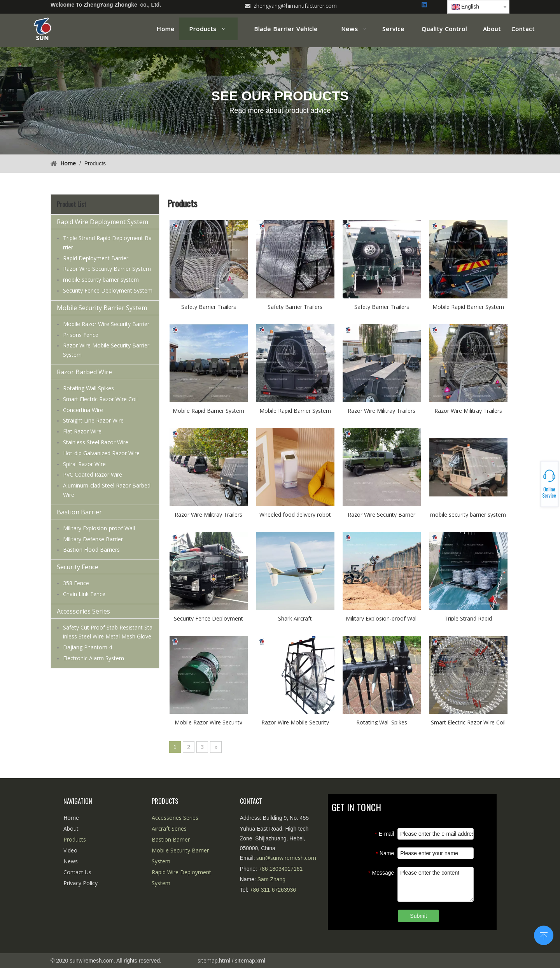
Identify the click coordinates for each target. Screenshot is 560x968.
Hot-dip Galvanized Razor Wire (101, 453)
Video (70, 850)
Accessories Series (83, 611)
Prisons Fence (81, 335)
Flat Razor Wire (82, 431)
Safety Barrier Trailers (209, 306)
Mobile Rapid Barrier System (468, 306)
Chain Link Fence (84, 594)
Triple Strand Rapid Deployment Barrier (468, 618)
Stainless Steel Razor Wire (96, 442)
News (71, 861)
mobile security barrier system (101, 280)
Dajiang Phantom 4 (87, 647)
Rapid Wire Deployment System (102, 222)
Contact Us (77, 872)
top (544, 935)
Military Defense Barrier (93, 539)
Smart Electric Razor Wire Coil (100, 399)
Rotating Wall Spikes (88, 388)
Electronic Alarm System (94, 658)
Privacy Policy (80, 883)
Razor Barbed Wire (84, 372)
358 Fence (76, 583)
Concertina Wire (83, 410)
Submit (418, 916)
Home (71, 818)
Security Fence (78, 567)
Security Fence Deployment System (108, 290)
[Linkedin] (425, 5)
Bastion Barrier (79, 512)
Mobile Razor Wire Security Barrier (106, 324)
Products (75, 839)
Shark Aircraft (295, 618)
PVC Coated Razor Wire (93, 474)
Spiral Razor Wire (84, 464)
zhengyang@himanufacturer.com (295, 6)
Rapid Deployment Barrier (96, 258)
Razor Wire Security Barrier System (107, 269)
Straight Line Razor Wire (93, 420)
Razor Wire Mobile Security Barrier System (295, 722)
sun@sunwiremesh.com (286, 858)
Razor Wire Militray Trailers (381, 410)
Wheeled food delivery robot (295, 514)
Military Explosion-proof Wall (99, 528)
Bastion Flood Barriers (91, 550)
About (71, 829)
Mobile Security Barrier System (102, 308)
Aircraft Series (169, 829)
